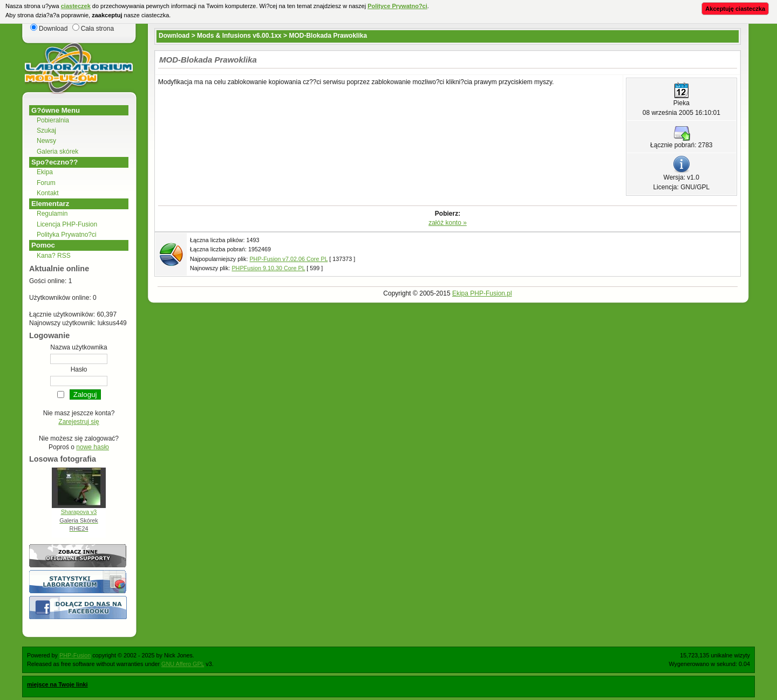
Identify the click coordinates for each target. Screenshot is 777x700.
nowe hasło (93, 447)
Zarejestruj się (79, 422)
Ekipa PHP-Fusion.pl (482, 293)
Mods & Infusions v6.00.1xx (239, 36)
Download (174, 36)
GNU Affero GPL (183, 664)
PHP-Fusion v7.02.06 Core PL (288, 259)
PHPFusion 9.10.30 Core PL (268, 268)
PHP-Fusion (75, 655)
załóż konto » (448, 223)
